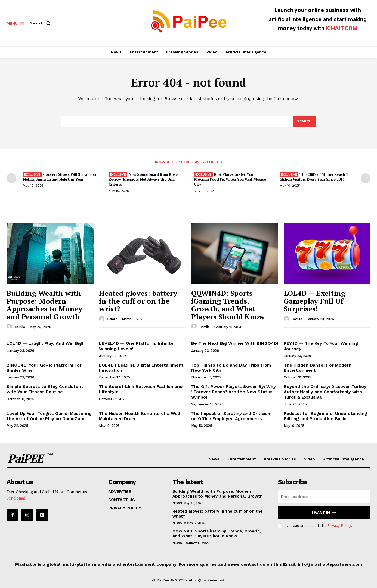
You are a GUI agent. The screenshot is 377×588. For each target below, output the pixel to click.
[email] (324, 497)
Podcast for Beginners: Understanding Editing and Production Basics (325, 416)
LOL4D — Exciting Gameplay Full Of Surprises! (315, 301)
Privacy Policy (339, 526)
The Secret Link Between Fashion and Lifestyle (141, 389)
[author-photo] (10, 327)
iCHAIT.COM (342, 28)
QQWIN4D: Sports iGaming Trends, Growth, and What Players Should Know (228, 305)
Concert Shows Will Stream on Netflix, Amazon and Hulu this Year (59, 177)
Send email (17, 498)
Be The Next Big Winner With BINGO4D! (235, 344)
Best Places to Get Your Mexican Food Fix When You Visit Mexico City (230, 179)
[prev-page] (11, 178)
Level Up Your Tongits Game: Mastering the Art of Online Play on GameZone (49, 416)
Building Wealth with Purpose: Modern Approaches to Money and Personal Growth (44, 305)
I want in (324, 512)
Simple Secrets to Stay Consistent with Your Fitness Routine (45, 389)
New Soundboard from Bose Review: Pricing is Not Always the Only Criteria (143, 179)
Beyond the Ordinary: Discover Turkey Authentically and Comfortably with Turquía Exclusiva (325, 392)
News (177, 503)
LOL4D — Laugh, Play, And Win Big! (45, 344)
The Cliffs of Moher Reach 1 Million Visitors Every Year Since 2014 (314, 177)
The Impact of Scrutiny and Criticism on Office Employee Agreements (231, 416)
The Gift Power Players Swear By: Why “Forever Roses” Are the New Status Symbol (234, 392)
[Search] (304, 122)
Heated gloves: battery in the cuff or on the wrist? (138, 301)
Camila (20, 327)
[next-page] (366, 178)
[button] (41, 23)
